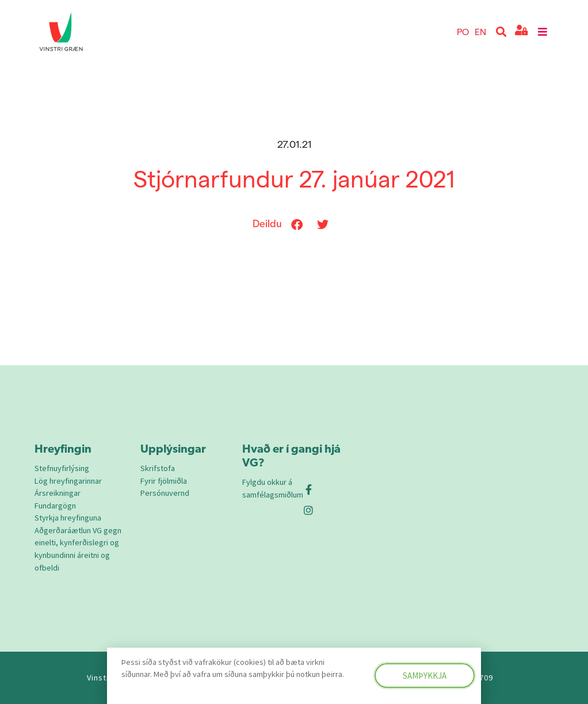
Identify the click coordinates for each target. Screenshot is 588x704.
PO (463, 31)
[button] (501, 32)
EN (480, 31)
